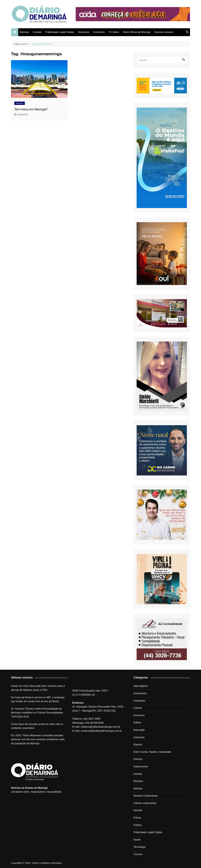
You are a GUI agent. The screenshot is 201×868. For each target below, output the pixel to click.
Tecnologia (140, 847)
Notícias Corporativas (145, 796)
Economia (83, 32)
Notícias (24, 32)
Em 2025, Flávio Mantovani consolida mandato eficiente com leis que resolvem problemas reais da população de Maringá (38, 739)
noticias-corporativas (145, 803)
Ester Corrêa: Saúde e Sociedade (152, 752)
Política (138, 825)
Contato (37, 32)
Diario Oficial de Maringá (137, 32)
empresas (139, 737)
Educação (139, 730)
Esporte (138, 745)
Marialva (138, 781)
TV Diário (114, 32)
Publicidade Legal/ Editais (60, 32)
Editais (137, 723)
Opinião (138, 810)
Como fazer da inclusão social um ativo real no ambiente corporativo (37, 726)
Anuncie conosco (164, 32)
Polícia (137, 818)
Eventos (138, 759)
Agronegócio (141, 686)
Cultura (138, 708)
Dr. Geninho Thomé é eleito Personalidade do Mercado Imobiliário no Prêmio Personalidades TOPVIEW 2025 (37, 713)
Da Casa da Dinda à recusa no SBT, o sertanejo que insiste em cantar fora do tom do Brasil (38, 699)
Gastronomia (141, 766)
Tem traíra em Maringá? (31, 109)
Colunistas (99, 32)
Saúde (137, 840)
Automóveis (140, 693)
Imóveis (138, 774)
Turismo (138, 854)
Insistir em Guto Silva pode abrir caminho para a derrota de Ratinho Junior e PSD (38, 688)
